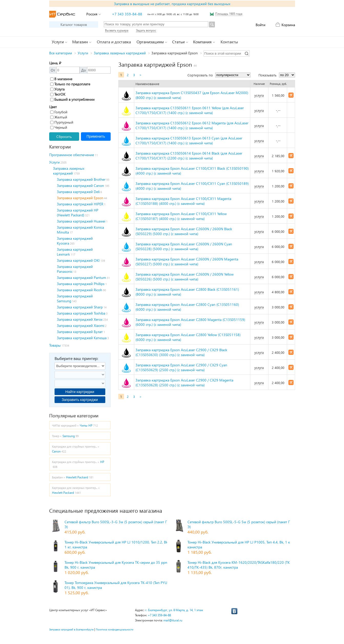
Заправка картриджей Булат (80, 332)
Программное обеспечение (72, 155)
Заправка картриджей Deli (78, 192)
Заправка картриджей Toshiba (81, 313)
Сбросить (64, 137)
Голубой (59, 112)
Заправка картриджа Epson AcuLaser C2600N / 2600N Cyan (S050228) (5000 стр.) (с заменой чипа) (184, 246)
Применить (96, 136)
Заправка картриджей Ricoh (80, 290)
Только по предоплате (70, 84)
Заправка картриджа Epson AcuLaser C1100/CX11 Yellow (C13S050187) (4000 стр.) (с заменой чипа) (181, 216)
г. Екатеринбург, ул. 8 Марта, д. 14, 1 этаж (174, 610)
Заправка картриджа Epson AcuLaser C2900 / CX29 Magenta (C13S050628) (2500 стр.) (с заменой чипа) (184, 383)
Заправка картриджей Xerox (80, 319)
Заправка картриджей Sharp (80, 307)
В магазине (61, 79)
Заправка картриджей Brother (81, 179)
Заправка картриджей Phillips (81, 284)
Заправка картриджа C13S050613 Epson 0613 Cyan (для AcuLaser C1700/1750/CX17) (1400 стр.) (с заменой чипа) (189, 140)
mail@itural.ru (173, 620)
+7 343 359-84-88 (127, 14)
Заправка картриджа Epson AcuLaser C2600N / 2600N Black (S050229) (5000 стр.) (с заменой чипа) (184, 231)
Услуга (57, 89)
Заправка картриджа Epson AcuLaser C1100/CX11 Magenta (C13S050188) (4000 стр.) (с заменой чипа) (183, 201)
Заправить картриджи (80, 400)
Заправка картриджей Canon (80, 185)
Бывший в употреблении (72, 99)
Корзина (288, 25)
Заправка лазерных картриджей (120, 53)
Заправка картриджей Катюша (82, 338)
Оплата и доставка (114, 42)
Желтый (59, 117)
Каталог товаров (74, 24)
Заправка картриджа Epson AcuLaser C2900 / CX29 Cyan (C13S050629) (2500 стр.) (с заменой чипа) (181, 367)
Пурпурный (62, 122)
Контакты (229, 42)
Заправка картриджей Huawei (81, 221)
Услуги (83, 53)
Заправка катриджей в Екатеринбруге (71, 629)
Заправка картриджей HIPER (80, 204)
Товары (55, 345)
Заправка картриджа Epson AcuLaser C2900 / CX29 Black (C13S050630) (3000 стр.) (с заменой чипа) (181, 352)
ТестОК (58, 94)
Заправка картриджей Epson (80, 198)
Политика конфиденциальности (115, 629)
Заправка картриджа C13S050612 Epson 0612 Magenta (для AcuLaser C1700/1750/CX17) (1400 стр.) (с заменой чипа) (192, 125)
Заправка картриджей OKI (78, 260)
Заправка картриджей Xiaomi (81, 325)
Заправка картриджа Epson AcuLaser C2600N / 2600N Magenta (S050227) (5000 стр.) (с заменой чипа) (187, 261)
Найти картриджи (80, 392)
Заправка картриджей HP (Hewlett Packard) (78, 213)
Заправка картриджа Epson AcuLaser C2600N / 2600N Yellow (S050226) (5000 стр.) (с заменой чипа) (185, 277)
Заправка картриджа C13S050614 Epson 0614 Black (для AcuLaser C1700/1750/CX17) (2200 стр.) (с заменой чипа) (189, 156)
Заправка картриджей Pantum (81, 278)
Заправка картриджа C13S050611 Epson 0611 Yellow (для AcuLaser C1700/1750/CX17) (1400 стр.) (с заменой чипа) (190, 110)
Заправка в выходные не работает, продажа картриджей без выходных (172, 4)
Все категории (61, 53)
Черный (59, 127)
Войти (260, 25)
